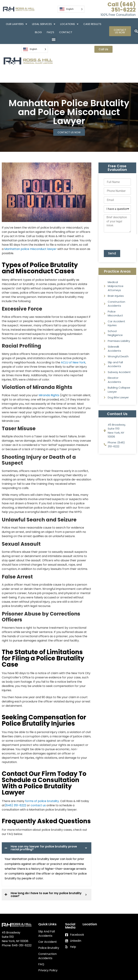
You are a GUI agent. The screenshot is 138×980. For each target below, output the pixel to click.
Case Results (92, 24)
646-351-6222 (22, 945)
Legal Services (44, 24)
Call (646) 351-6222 (122, 7)
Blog (38, 32)
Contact (66, 32)
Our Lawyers (16, 24)
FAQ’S (50, 32)
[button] (54, 39)
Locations (69, 24)
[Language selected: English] (71, 9)
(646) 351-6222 (15, 805)
